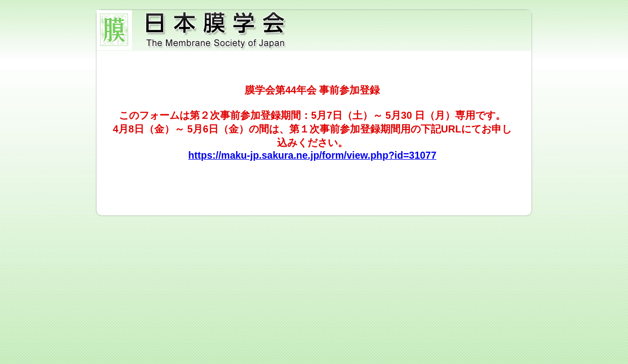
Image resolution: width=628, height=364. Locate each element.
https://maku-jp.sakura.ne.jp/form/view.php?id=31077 (312, 155)
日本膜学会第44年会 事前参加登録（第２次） (314, 31)
